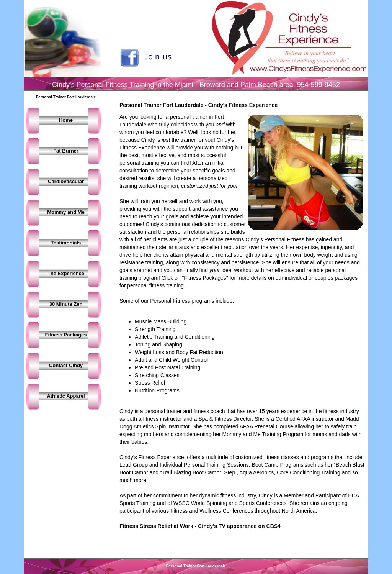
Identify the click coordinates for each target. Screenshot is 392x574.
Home (66, 120)
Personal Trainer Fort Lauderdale (196, 566)
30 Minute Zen (66, 304)
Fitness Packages (66, 335)
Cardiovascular (66, 181)
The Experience (66, 273)
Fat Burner (66, 151)
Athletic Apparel (66, 396)
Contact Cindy (66, 365)
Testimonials (66, 243)
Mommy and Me (66, 212)
